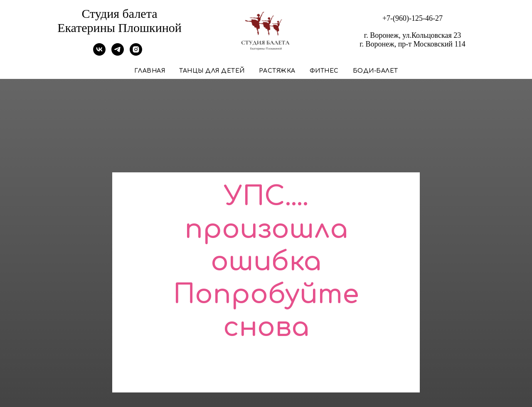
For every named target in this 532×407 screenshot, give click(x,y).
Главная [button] (150, 71)
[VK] (99, 53)
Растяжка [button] (277, 71)
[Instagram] (136, 53)
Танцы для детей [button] (212, 71)
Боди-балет (376, 71)
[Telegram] (118, 53)
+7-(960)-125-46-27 (413, 18)
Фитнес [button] (324, 71)
